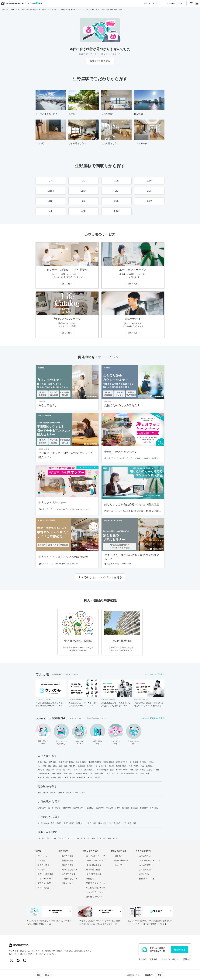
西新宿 (111, 766)
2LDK (83, 838)
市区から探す (68, 865)
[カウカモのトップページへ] (21, 3)
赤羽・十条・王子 (143, 774)
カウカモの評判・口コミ (150, 860)
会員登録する (180, 950)
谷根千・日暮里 (44, 774)
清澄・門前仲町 (70, 766)
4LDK (115, 838)
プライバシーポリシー (170, 959)
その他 (97, 777)
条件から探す (68, 856)
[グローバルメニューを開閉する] (197, 3)
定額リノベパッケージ (96, 883)
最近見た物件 (43, 865)
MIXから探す (68, 883)
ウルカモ (118, 865)
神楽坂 (151, 762)
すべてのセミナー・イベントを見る (100, 577)
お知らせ (42, 860)
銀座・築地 (52, 766)
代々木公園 (134, 762)
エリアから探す (69, 874)
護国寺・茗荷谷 (122, 770)
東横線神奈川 (100, 774)
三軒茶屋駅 (42, 808)
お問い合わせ (145, 874)
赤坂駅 (117, 808)
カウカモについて (150, 3)
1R (39, 838)
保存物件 (42, 870)
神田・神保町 (57, 774)
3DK (93, 838)
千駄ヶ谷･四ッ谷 (100, 766)
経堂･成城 (50, 770)
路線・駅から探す (70, 870)
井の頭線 (143, 762)
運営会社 (142, 959)
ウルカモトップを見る (155, 674)
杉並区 (83, 793)
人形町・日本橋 (153, 770)
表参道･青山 (42, 762)
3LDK (99, 838)
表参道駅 (134, 808)
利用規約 (153, 959)
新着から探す (68, 860)
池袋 (112, 770)
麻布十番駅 (154, 808)
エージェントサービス (96, 856)
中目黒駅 (109, 808)
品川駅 (51, 808)
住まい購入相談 (93, 870)
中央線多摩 (81, 777)
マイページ (43, 856)
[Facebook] (18, 960)
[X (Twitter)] (12, 960)
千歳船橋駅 (89, 808)
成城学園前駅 (78, 808)
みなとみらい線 (113, 774)
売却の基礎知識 (121, 860)
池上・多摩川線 (147, 766)
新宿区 (46, 793)
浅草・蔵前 (78, 770)
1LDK (54, 838)
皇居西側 (81, 766)
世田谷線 (41, 770)
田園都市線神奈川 (127, 774)
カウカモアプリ (146, 865)
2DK (77, 838)
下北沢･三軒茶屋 (95, 762)
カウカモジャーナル (95, 892)
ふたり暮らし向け (116, 823)
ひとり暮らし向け (100, 823)
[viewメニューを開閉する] (47, 975)
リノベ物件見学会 (94, 874)
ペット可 (88, 823)
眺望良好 (79, 823)
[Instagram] (25, 960)
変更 (160, 975)
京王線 (59, 770)
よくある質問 (145, 870)
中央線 (89, 766)
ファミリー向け (130, 823)
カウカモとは (145, 856)
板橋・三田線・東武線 (66, 777)
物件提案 (90, 879)
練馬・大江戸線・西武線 (47, 777)
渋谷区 (69, 793)
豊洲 (60, 766)
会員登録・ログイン (148, 879)
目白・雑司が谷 (102, 770)
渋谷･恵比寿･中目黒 (66, 762)
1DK (48, 838)
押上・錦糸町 (89, 770)
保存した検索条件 (45, 874)
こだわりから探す (70, 879)
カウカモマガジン (94, 897)
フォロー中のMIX (45, 879)
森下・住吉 (68, 770)
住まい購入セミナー (95, 865)
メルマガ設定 (43, 888)
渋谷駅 (58, 808)
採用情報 (187, 959)
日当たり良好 (69, 823)
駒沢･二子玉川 (122, 762)
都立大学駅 (100, 808)
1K (43, 838)
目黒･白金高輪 (81, 762)
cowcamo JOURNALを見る (153, 718)
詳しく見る (67, 284)
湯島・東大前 (140, 770)
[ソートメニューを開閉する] (38, 975)
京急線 (90, 777)
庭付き (59, 823)
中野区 (76, 793)
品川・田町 (42, 766)
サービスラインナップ (96, 860)
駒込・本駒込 (69, 774)
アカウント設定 (44, 883)
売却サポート (120, 856)
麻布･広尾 (53, 762)
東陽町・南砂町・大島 (84, 774)
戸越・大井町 (134, 766)
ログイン (175, 3)
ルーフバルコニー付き (46, 823)
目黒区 (53, 793)
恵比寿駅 (125, 808)
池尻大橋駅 (67, 808)
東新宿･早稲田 (121, 766)
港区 (39, 793)
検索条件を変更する (100, 61)
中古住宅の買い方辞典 (96, 888)
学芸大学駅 (144, 808)
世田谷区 (61, 793)
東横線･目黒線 (109, 762)
